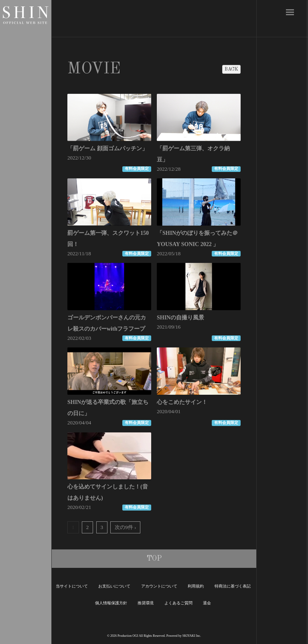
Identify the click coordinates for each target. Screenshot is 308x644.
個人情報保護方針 (111, 603)
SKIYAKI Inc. (192, 636)
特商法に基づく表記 (233, 586)
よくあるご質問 (178, 603)
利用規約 (196, 586)
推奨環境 (146, 603)
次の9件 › (125, 527)
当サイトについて (72, 586)
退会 (207, 603)
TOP (154, 559)
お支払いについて (114, 586)
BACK (231, 69)
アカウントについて (159, 586)
